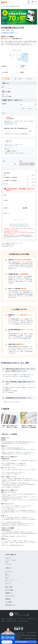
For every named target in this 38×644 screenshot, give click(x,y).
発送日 (21, 161)
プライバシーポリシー (23, 619)
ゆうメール (9, 141)
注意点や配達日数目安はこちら (10, 124)
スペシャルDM (8, 564)
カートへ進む (19, 225)
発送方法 (7, 578)
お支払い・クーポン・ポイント (11, 580)
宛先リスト (7, 574)
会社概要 (3, 619)
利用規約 (3, 621)
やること (29, 2)
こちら (16, 230)
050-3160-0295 (19, 642)
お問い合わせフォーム (10, 605)
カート (32, 2)
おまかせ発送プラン (11, 118)
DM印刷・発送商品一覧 (11, 555)
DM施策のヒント (9, 593)
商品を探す (7, 6)
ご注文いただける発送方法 (17, 443)
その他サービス (8, 584)
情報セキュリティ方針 (32, 619)
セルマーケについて (10, 596)
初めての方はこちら (9, 571)
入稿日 (4, 161)
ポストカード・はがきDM (10, 560)
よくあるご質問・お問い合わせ (23, 621)
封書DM (7, 562)
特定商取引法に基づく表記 (11, 621)
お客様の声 (8, 599)
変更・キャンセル (9, 582)
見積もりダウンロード (19, 220)
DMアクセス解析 (9, 590)
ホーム (2, 6)
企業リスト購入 (9, 587)
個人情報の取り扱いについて (12, 619)
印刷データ (7, 576)
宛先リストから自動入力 (27, 109)
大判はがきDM (8, 558)
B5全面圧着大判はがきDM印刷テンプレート (10, 33)
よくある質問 (8, 602)
